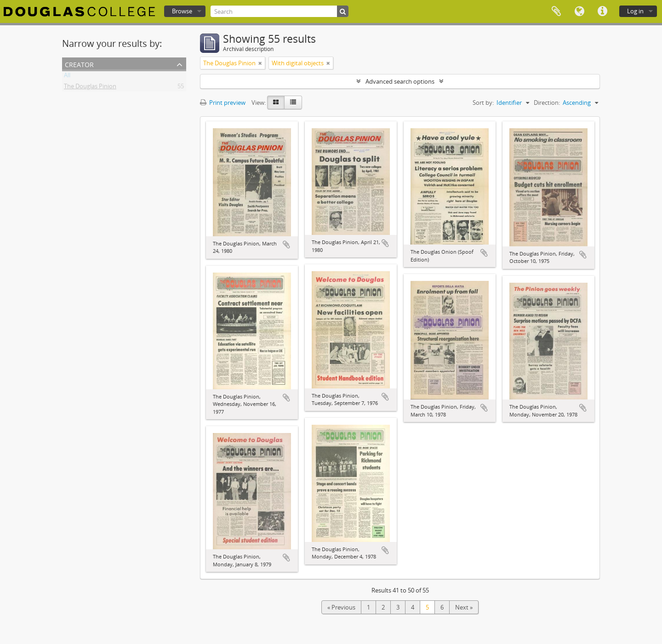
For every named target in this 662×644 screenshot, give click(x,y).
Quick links (602, 11)
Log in (635, 11)
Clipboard (556, 11)
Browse (182, 11)
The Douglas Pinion (90, 88)
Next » (464, 607)
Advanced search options (400, 81)
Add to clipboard (286, 245)
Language (579, 11)
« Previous (341, 607)
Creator (79, 64)
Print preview (223, 103)
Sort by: (483, 103)
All (67, 77)
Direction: (547, 103)
